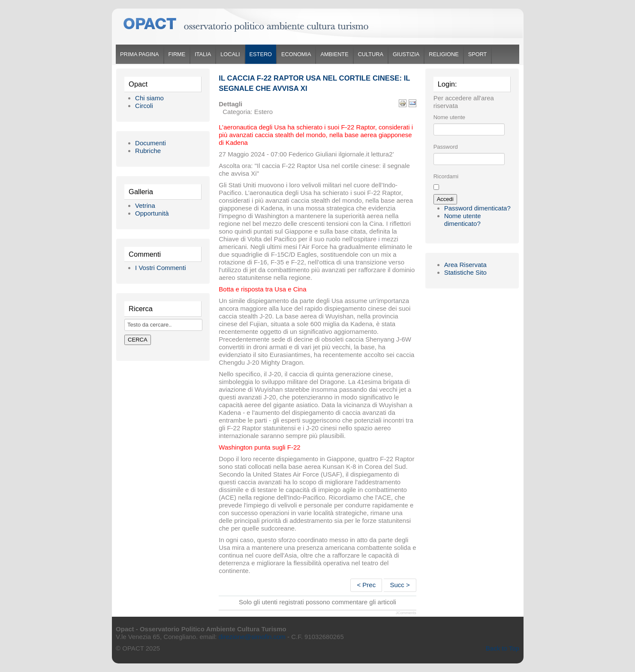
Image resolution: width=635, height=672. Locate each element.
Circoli (144, 106)
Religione (444, 54)
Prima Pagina (139, 54)
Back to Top (503, 648)
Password (446, 147)
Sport (478, 54)
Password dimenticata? (477, 208)
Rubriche (148, 151)
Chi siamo (149, 98)
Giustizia (406, 54)
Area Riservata (465, 265)
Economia (296, 54)
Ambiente (334, 54)
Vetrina (145, 205)
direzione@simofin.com (252, 637)
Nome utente (449, 117)
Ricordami (446, 176)
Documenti (150, 143)
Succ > (400, 585)
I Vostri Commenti (160, 268)
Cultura (371, 54)
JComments (406, 613)
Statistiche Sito (465, 272)
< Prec (366, 585)
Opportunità (152, 213)
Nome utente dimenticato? (463, 220)
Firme (177, 54)
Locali (230, 54)
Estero (261, 54)
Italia (203, 54)
